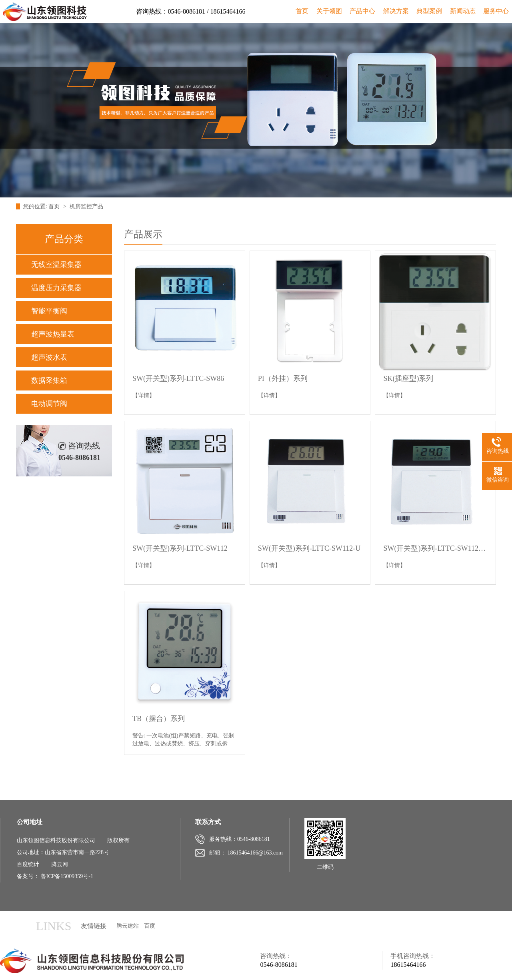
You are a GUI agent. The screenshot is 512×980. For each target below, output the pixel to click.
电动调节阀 (49, 404)
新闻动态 (463, 11)
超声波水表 (49, 357)
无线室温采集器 (56, 265)
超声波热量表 (53, 334)
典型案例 (429, 11)
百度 (150, 926)
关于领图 (329, 11)
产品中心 (362, 11)
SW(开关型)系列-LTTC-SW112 (180, 548)
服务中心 (496, 11)
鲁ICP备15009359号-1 (67, 876)
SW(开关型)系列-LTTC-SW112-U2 (435, 548)
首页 (302, 11)
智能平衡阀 (49, 311)
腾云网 (60, 864)
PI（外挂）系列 (283, 378)
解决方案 (396, 11)
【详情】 (144, 395)
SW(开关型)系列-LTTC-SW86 (178, 378)
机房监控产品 (86, 206)
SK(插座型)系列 (408, 378)
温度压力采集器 (56, 288)
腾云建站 (128, 926)
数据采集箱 (49, 380)
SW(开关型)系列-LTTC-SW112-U (309, 548)
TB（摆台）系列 (159, 719)
